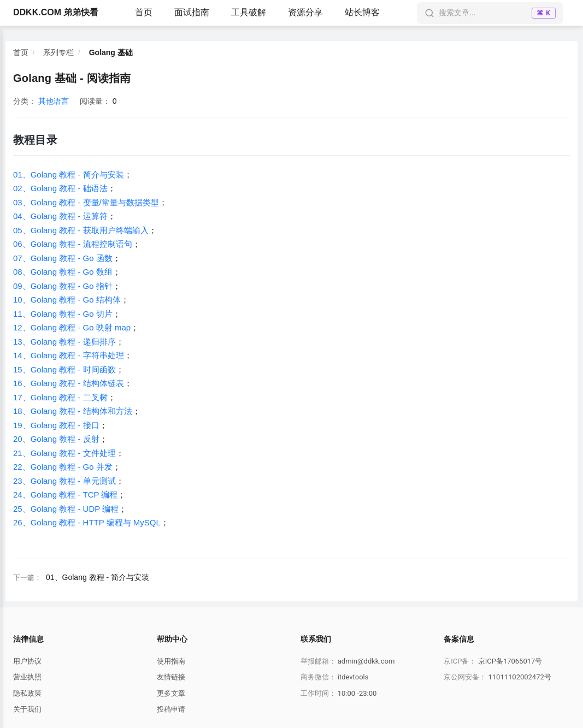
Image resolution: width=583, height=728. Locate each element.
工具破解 (249, 12)
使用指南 (171, 661)
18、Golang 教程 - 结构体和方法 (73, 411)
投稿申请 (171, 709)
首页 (144, 12)
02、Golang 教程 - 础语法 (60, 188)
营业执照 (27, 677)
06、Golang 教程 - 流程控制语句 (73, 244)
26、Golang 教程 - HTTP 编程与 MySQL (87, 522)
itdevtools (353, 677)
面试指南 (192, 12)
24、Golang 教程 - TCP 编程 (65, 495)
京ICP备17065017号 (510, 661)
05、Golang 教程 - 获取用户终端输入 (81, 230)
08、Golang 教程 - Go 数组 (63, 272)
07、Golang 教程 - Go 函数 (63, 258)
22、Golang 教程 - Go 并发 (63, 467)
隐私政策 (27, 693)
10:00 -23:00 (357, 693)
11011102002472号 (519, 677)
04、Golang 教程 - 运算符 (60, 216)
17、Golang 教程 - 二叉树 (60, 397)
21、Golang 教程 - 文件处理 (64, 453)
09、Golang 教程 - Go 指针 (63, 286)
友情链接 (171, 677)
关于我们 (27, 709)
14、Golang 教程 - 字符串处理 (69, 355)
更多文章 (171, 693)
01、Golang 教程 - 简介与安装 (69, 174)
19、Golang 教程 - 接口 (56, 425)
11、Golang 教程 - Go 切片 (63, 314)
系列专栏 (58, 52)
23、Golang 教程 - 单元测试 (64, 481)
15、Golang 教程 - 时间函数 (64, 369)
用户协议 (27, 661)
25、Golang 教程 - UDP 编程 (66, 509)
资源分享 (305, 12)
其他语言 (54, 101)
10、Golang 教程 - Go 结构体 (67, 300)
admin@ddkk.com (366, 661)
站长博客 (362, 12)
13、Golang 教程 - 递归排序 (64, 342)
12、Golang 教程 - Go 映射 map (72, 327)
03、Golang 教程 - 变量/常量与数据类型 (86, 202)
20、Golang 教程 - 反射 (56, 439)
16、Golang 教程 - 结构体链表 (69, 383)
